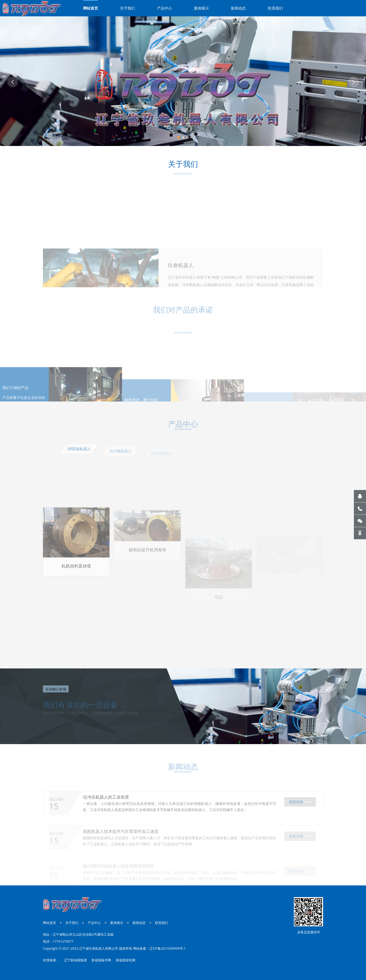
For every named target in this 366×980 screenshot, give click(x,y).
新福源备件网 (101, 960)
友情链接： (51, 960)
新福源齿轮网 (126, 960)
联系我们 (275, 8)
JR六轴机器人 (121, 455)
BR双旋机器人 (79, 453)
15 (54, 816)
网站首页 (91, 8)
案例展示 (201, 8)
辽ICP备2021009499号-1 (168, 948)
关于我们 (127, 8)
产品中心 (165, 8)
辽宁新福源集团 (75, 960)
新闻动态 (238, 8)
